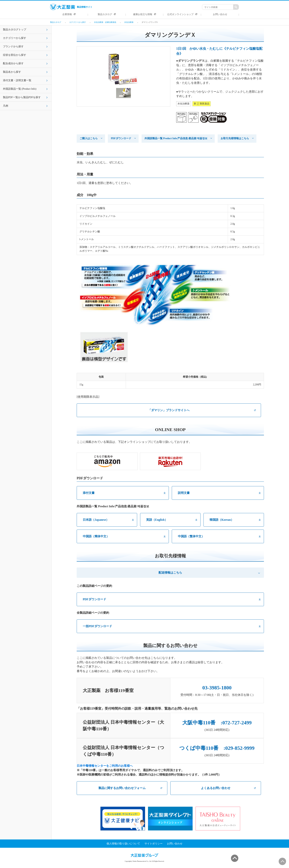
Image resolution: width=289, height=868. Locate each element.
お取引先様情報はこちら (235, 138)
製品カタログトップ (15, 30)
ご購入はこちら (89, 138)
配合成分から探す (13, 63)
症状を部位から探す (15, 55)
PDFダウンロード (121, 138)
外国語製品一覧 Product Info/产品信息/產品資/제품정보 (176, 138)
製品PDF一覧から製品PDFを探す (22, 97)
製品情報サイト (71, 7)
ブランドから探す (13, 46)
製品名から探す (12, 72)
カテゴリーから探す (15, 38)
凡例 (6, 106)
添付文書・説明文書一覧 (17, 80)
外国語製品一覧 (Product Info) (20, 89)
